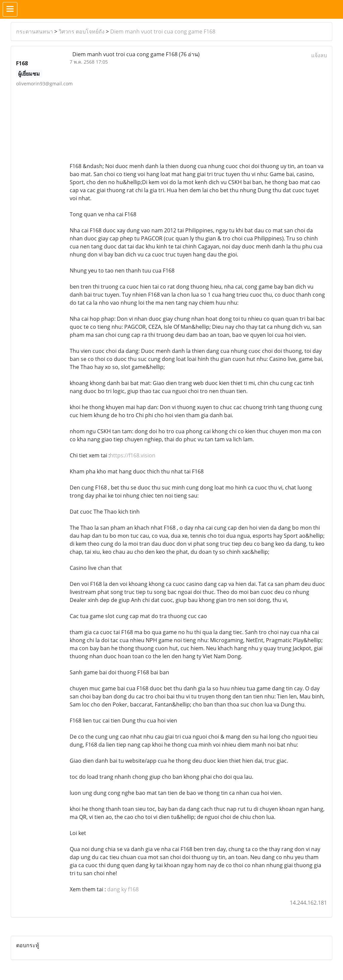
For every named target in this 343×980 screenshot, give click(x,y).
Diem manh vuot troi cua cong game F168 (163, 31)
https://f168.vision (133, 455)
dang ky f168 (123, 889)
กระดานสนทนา (35, 31)
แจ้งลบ (319, 55)
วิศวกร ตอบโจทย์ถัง (82, 31)
